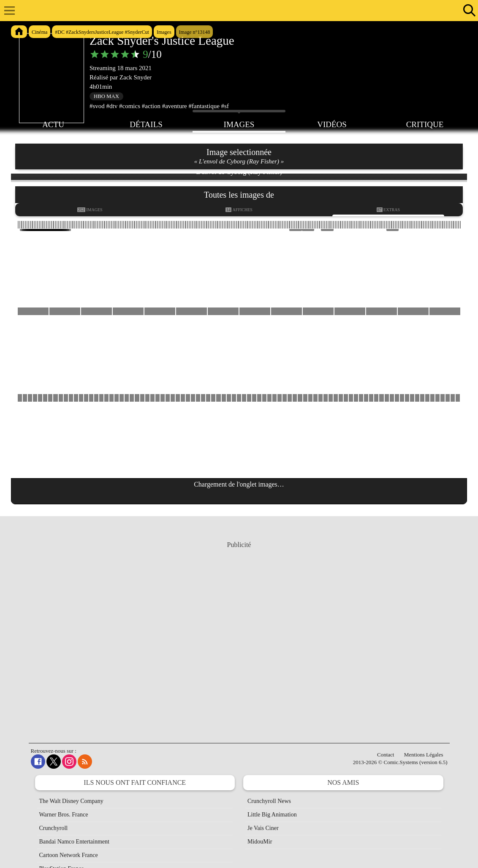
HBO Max (106, 96)
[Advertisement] (239, 634)
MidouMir (260, 842)
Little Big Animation (272, 815)
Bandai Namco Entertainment (74, 842)
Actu (53, 124)
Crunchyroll (54, 828)
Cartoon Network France (69, 855)
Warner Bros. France (64, 815)
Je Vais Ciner (263, 828)
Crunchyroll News (269, 801)
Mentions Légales (424, 755)
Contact (386, 755)
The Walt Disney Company (71, 801)
